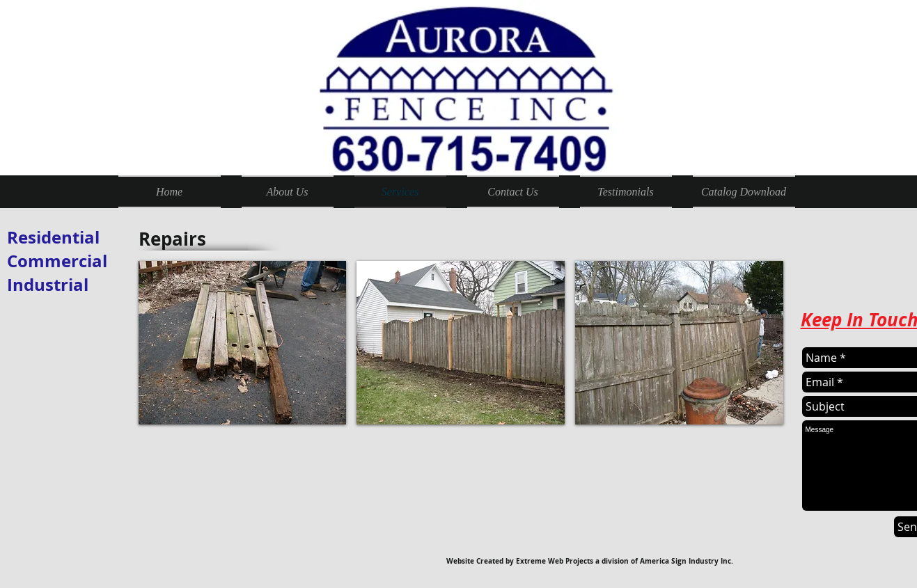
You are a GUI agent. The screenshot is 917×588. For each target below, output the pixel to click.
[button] (243, 343)
